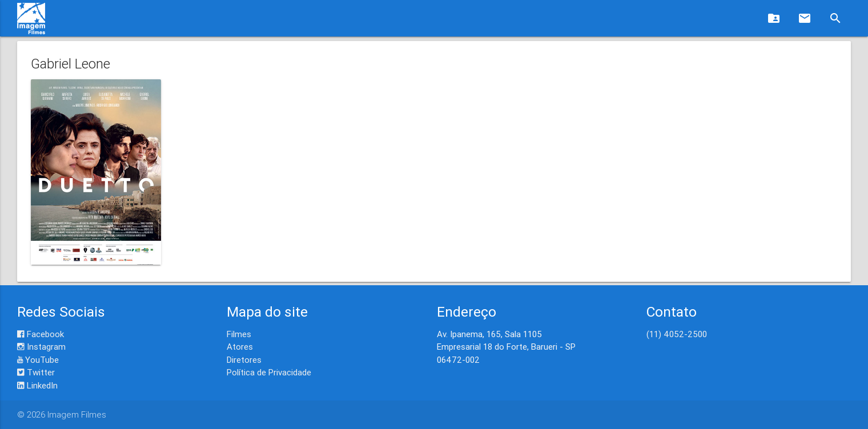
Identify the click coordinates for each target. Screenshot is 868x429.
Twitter (36, 372)
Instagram (41, 347)
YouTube (38, 360)
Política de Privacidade (269, 372)
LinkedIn (37, 385)
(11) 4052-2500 (677, 334)
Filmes (239, 334)
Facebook (41, 334)
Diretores (244, 360)
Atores (240, 347)
